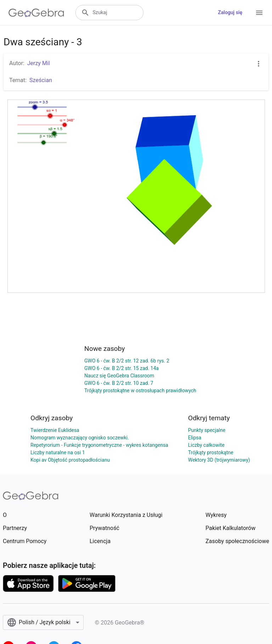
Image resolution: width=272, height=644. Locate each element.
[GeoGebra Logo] (36, 13)
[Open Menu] (259, 13)
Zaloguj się (230, 12)
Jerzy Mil (39, 63)
